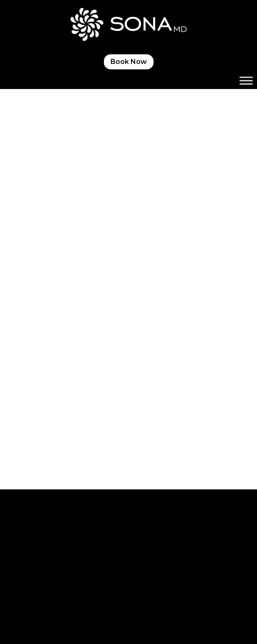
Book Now (129, 62)
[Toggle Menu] (246, 81)
